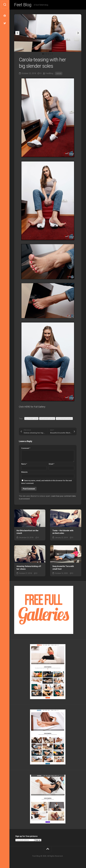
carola (59, 73)
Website (24, 472)
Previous (17, 33)
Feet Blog (23, 5)
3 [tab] (47, 54)
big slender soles (31, 418)
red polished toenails (64, 418)
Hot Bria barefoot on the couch (27, 532)
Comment (26, 448)
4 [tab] (49, 54)
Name (24, 464)
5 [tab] (51, 54)
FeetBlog (49, 73)
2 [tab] (45, 54)
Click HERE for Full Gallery (32, 407)
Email (52, 464)
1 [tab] (43, 54)
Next (78, 33)
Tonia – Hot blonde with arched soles (63, 532)
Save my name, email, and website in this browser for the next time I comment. (47, 482)
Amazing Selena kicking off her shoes (29, 568)
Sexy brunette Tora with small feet (63, 568)
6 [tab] (52, 54)
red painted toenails (47, 418)
